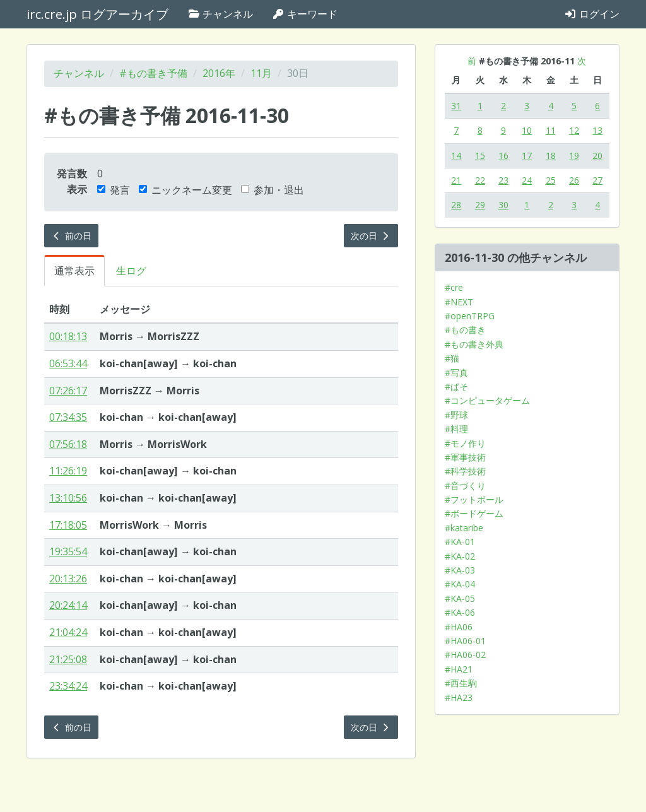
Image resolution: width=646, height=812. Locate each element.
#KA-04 (460, 584)
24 (527, 180)
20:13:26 (68, 579)
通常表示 (74, 271)
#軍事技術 (465, 457)
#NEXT (459, 302)
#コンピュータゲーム (487, 400)
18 (551, 156)
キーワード (305, 14)
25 (551, 180)
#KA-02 (460, 556)
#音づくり (465, 485)
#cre (454, 287)
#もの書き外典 (474, 344)
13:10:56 (68, 498)
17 (527, 156)
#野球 (456, 415)
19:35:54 (68, 551)
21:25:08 (68, 659)
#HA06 (459, 627)
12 (574, 130)
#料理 (456, 429)
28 (456, 205)
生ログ (131, 271)
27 (597, 180)
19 (574, 156)
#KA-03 (460, 570)
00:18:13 (68, 336)
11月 (261, 73)
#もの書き (465, 330)
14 (456, 156)
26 (574, 180)
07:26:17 (68, 391)
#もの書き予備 (153, 73)
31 (456, 106)
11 (551, 130)
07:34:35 (68, 417)
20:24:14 (68, 605)
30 (503, 205)
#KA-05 (460, 598)
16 (503, 156)
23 (503, 180)
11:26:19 (68, 471)
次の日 (371, 236)
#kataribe (464, 528)
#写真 (456, 373)
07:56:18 (68, 444)
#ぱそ (456, 386)
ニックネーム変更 (185, 190)
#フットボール (474, 499)
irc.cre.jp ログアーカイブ (97, 14)
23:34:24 (68, 686)
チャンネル (220, 14)
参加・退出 (273, 190)
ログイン (592, 14)
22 (480, 180)
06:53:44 (68, 363)
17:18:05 (68, 525)
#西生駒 (461, 683)
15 (480, 156)
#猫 (452, 358)
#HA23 (459, 697)
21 (456, 180)
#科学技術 (465, 471)
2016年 (219, 73)
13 (597, 130)
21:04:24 (68, 632)
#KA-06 (460, 612)
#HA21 (459, 669)
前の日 (71, 236)
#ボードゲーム (474, 513)
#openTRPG (470, 316)
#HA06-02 (465, 655)
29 (480, 205)
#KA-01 (460, 542)
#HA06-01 (465, 641)
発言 (114, 190)
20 (597, 156)
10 (527, 130)
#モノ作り (465, 443)
